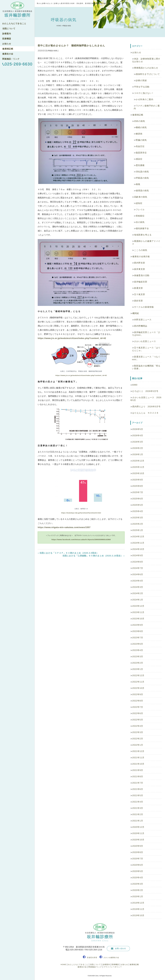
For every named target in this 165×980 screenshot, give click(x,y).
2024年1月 (138, 600)
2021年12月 (138, 751)
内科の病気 (140, 121)
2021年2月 (138, 814)
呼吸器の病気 (142, 178)
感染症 (139, 159)
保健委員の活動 (142, 275)
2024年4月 (138, 581)
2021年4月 (138, 802)
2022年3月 (138, 732)
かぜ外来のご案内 (145, 99)
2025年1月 (138, 530)
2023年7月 (138, 638)
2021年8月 (138, 777)
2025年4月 (138, 511)
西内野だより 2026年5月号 (146, 407)
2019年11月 (138, 909)
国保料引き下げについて (148, 74)
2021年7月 (138, 783)
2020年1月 (138, 897)
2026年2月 (138, 448)
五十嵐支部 (140, 294)
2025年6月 (138, 499)
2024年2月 (138, 593)
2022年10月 (138, 688)
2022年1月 (138, 745)
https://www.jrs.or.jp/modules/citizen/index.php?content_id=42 (72, 338)
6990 (135, 385)
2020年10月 (138, 840)
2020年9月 (138, 846)
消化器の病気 (142, 172)
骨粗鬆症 (140, 216)
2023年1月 (138, 669)
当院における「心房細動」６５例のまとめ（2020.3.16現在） (93, 556)
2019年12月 (138, 903)
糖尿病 (139, 134)
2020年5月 (138, 871)
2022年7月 (138, 707)
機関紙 (136, 313)
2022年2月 (138, 739)
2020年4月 (138, 878)
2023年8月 (138, 631)
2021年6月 (138, 789)
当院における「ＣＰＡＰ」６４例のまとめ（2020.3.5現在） (69, 553)
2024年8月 (138, 562)
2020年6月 (138, 865)
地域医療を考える (143, 235)
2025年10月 (138, 473)
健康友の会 (8, 54)
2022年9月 (138, 694)
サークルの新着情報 (144, 307)
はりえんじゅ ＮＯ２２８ (145, 413)
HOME (59, 26)
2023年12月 (138, 606)
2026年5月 (138, 429)
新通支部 (138, 288)
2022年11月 (138, 682)
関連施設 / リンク (11, 59)
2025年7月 (138, 492)
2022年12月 (138, 675)
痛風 (138, 184)
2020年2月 (138, 890)
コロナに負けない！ (144, 93)
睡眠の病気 (141, 127)
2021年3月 (138, 808)
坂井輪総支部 (141, 282)
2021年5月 (138, 795)
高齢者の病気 (141, 197)
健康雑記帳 (8, 49)
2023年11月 (138, 612)
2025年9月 (138, 480)
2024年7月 (138, 568)
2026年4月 (138, 436)
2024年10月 (138, 549)
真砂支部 (138, 301)
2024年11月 (138, 543)
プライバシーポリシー (113, 967)
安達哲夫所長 (92, 957)
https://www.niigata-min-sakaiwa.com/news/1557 (64, 527)
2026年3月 (138, 442)
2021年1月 (138, 821)
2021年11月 (138, 758)
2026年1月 (138, 454)
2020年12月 (138, 827)
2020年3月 (138, 884)
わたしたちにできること (14, 24)
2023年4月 (138, 650)
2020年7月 (138, 859)
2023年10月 (138, 619)
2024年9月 (138, 556)
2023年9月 (138, 625)
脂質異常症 (141, 153)
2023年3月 (138, 657)
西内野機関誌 (141, 326)
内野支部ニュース (143, 320)
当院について (9, 29)
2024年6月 (138, 574)
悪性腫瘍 (140, 165)
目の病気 (140, 222)
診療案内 (7, 34)
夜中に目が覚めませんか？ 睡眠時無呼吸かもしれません (71, 46)
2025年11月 (138, 467)
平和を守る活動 (142, 87)
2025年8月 (138, 486)
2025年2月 (138, 524)
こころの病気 (141, 250)
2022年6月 (138, 713)
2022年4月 (138, 726)
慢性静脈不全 (142, 228)
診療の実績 (141, 80)
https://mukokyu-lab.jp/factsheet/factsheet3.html (81, 513)
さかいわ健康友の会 (111, 957)
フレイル (140, 210)
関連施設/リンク (95, 967)
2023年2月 (138, 663)
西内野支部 (140, 263)
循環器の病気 (142, 191)
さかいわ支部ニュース (145, 341)
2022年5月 (138, 720)
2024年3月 (138, 587)
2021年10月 (138, 764)
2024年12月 (138, 537)
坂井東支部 (140, 269)
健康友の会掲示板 (141, 257)
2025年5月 (138, 505)
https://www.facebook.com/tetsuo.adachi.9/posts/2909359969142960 (81, 540)
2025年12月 (138, 461)
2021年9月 (138, 770)
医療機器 (7, 39)
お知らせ (7, 44)
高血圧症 (140, 146)
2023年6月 (138, 644)
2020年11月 (138, 833)
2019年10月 (138, 915)
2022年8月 (138, 701)
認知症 (139, 203)
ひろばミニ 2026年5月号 (145, 391)
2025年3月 (138, 518)
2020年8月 (138, 852)
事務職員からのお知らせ (146, 68)
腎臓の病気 (141, 140)
